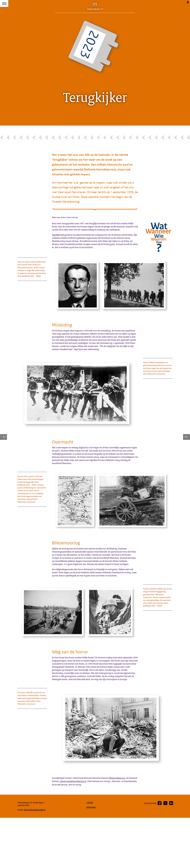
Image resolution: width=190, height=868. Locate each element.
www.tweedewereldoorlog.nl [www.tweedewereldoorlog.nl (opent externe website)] (86, 842)
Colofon (90, 865)
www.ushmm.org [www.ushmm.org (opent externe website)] (125, 838)
